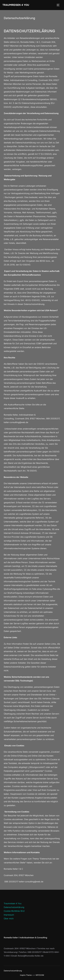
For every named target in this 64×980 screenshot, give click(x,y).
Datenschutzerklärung (14, 907)
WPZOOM (40, 975)
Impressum (9, 915)
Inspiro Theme (26, 975)
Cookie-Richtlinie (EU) (14, 911)
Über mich (9, 919)
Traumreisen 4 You (16, 5)
